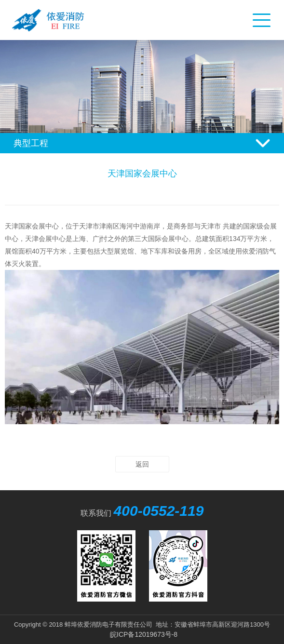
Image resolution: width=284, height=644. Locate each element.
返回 (142, 464)
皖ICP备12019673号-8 (144, 634)
